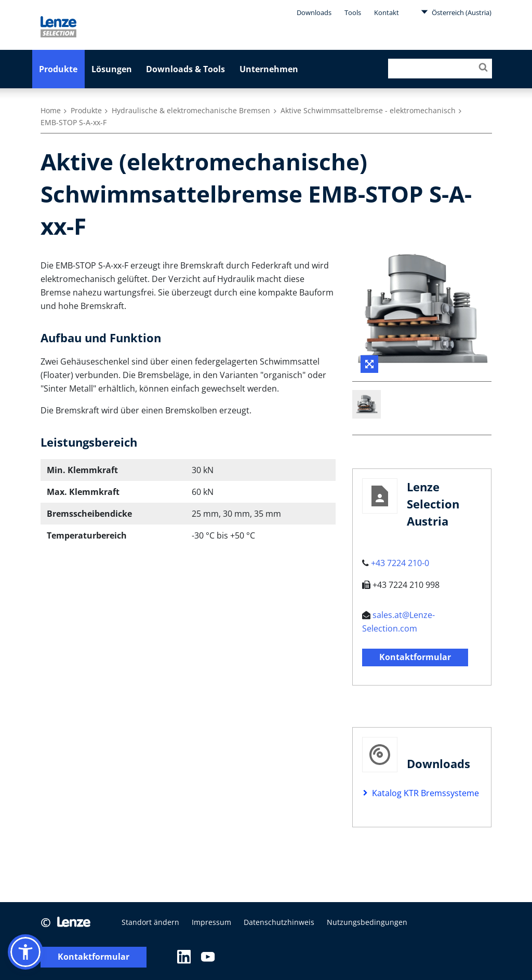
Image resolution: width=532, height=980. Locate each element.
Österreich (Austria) (456, 12)
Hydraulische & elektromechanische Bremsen (191, 110)
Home (51, 110)
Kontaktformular (415, 657)
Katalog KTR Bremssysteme (425, 793)
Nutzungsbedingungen (367, 922)
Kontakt (387, 12)
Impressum (211, 922)
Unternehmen (269, 69)
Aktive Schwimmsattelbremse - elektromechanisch (368, 110)
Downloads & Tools (185, 69)
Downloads (314, 12)
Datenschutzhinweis (279, 922)
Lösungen (112, 69)
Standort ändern (150, 922)
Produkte (58, 69)
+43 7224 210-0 (400, 563)
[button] (25, 952)
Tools (353, 12)
